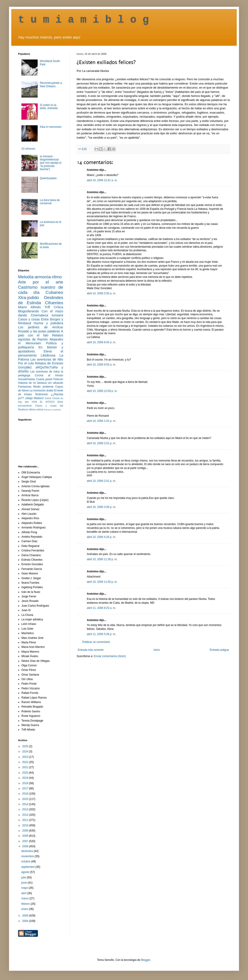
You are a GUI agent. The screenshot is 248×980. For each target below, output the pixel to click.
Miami (22, 307)
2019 (26, 778)
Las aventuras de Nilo (47, 359)
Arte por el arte (41, 282)
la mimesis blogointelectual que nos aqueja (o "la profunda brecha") (51, 163)
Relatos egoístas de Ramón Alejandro (41, 337)
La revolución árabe (41, 391)
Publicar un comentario (96, 642)
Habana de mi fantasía (32, 383)
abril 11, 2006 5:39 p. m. (101, 634)
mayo (25, 888)
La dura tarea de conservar (50, 202)
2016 (26, 794)
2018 (26, 783)
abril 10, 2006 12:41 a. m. (102, 180)
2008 (26, 836)
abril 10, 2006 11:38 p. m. (102, 559)
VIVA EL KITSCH (43, 402)
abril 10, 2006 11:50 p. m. (102, 582)
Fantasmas (25, 387)
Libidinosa (48, 355)
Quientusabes (48, 178)
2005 (26, 916)
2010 (26, 825)
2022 (26, 762)
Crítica (58, 307)
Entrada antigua (219, 650)
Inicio (157, 650)
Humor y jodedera (48, 323)
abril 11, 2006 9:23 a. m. (101, 608)
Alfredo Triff (40, 307)
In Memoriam (30, 343)
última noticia (36, 409)
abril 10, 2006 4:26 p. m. (101, 537)
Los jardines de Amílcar (41, 327)
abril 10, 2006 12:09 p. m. (102, 391)
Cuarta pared (44, 379)
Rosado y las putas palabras (39, 331)
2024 (26, 752)
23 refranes (28, 149)
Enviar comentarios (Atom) (110, 656)
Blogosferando (29, 311)
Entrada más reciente (91, 650)
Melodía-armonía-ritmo (40, 277)
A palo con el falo (41, 333)
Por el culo (26, 363)
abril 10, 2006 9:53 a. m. (101, 365)
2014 (26, 804)
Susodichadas (26, 379)
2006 (26, 846)
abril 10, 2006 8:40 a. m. (101, 342)
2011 (26, 820)
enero (25, 909)
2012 (26, 815)
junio (24, 883)
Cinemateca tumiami (47, 315)
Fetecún (58, 379)
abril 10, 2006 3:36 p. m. (101, 507)
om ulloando (56, 383)
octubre (26, 861)
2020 (26, 773)
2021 (26, 767)
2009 (26, 831)
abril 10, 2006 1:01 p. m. (101, 421)
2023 (26, 757)
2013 (26, 809)
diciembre (27, 851)
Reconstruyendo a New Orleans (51, 85)
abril (24, 893)
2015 (26, 799)
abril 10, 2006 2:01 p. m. (101, 443)
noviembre (28, 856)
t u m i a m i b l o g (83, 20)
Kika (51, 127)
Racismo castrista (52, 410)
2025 (26, 746)
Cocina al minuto (49, 375)
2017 (26, 788)
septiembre (28, 867)
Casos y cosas (29, 319)
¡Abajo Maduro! (34, 398)
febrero (26, 904)
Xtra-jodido (29, 298)
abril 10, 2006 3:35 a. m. (101, 293)
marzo (25, 898)
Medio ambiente (43, 387)
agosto (26, 872)
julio (24, 877)
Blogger (146, 960)
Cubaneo (54, 292)
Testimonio (41, 394)
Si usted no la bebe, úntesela (49, 107)
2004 (26, 921)
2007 (26, 841)
